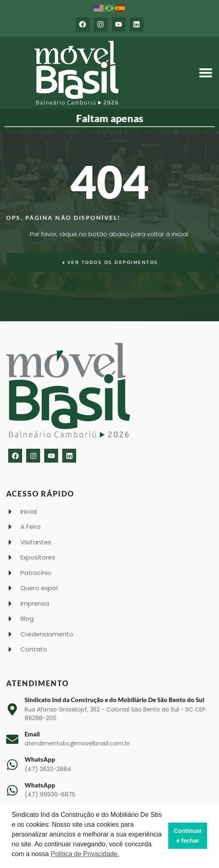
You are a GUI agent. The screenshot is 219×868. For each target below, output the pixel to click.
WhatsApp (40, 759)
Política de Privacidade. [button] (85, 854)
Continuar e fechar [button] (188, 836)
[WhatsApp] (12, 765)
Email (32, 734)
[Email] (12, 739)
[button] (206, 73)
